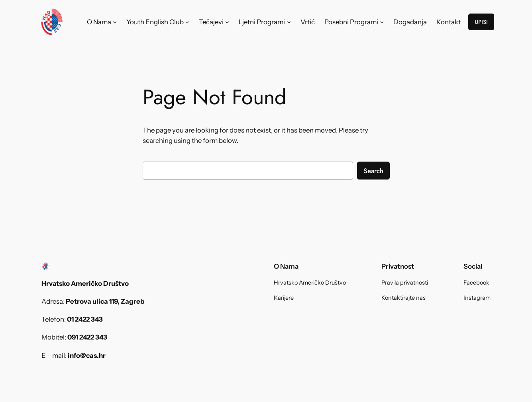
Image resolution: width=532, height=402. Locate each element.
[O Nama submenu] (115, 22)
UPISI (481, 22)
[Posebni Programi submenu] (382, 22)
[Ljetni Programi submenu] (289, 22)
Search (373, 171)
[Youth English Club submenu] (187, 22)
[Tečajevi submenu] (227, 22)
